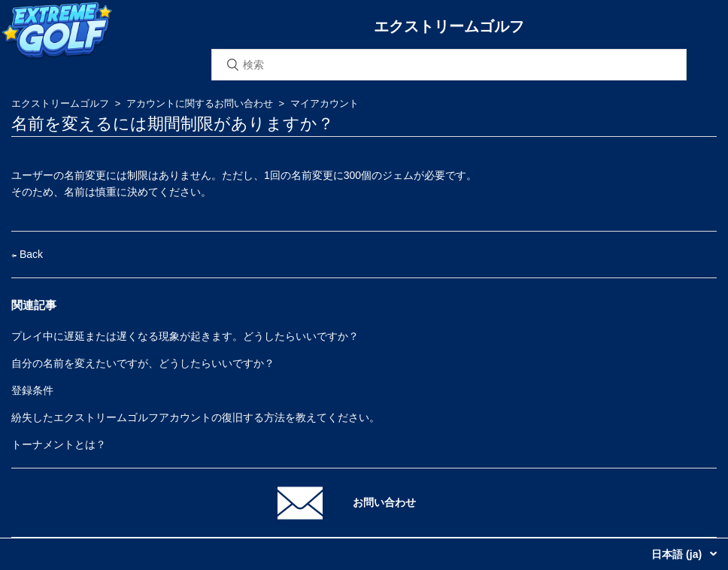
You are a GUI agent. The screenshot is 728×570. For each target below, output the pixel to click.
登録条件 (32, 390)
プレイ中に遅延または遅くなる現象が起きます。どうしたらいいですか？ (185, 336)
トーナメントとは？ (59, 444)
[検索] (449, 65)
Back (27, 254)
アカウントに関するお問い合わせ (200, 103)
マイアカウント (325, 103)
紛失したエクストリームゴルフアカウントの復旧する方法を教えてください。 (196, 417)
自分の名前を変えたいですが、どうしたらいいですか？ (143, 363)
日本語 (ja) (678, 554)
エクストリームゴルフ (60, 103)
